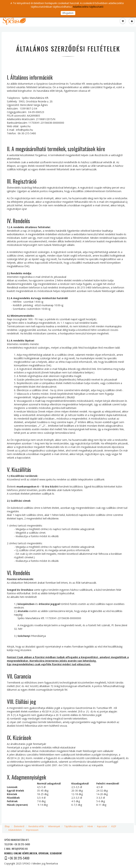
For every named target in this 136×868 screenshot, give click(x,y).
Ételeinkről (19, 826)
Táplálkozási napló (74, 826)
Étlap (7, 826)
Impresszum (32, 830)
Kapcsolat (102, 826)
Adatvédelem (15, 830)
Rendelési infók (36, 826)
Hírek (90, 826)
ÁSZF (114, 826)
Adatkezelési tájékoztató (88, 7)
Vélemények (54, 826)
